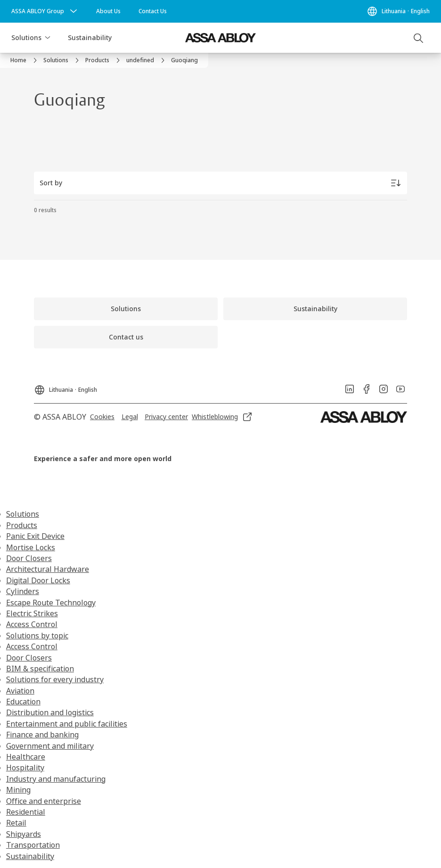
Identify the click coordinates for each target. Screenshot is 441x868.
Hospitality (25, 768)
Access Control (32, 624)
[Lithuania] (398, 11)
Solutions (26, 37)
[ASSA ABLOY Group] (45, 11)
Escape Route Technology (51, 603)
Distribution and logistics (50, 712)
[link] (108, 11)
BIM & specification (40, 669)
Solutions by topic (37, 636)
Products (22, 525)
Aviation (20, 691)
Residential (26, 812)
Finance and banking (42, 735)
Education (23, 702)
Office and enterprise (44, 801)
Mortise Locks (31, 547)
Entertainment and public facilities (67, 724)
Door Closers (29, 558)
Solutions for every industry (55, 679)
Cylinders (23, 591)
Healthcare (26, 757)
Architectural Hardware (48, 569)
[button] (48, 38)
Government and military (50, 746)
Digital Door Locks (38, 580)
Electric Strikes (32, 613)
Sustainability (90, 37)
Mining (18, 790)
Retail (16, 823)
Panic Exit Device (35, 536)
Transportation (33, 845)
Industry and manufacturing (56, 779)
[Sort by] (220, 183)
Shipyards (24, 834)
